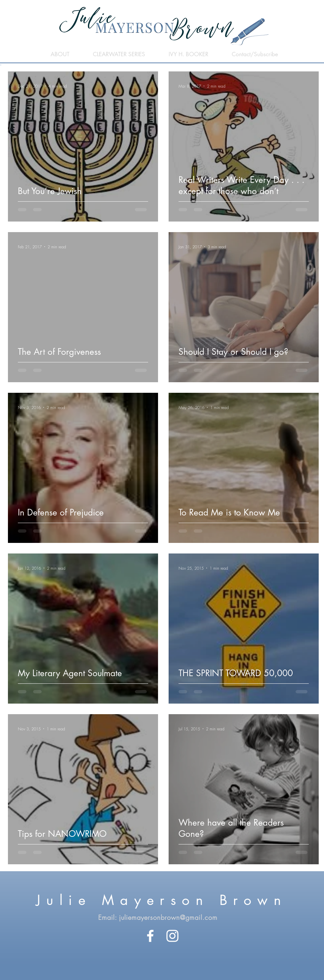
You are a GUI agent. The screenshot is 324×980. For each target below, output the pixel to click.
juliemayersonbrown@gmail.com (168, 917)
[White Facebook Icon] (150, 936)
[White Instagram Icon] (172, 936)
